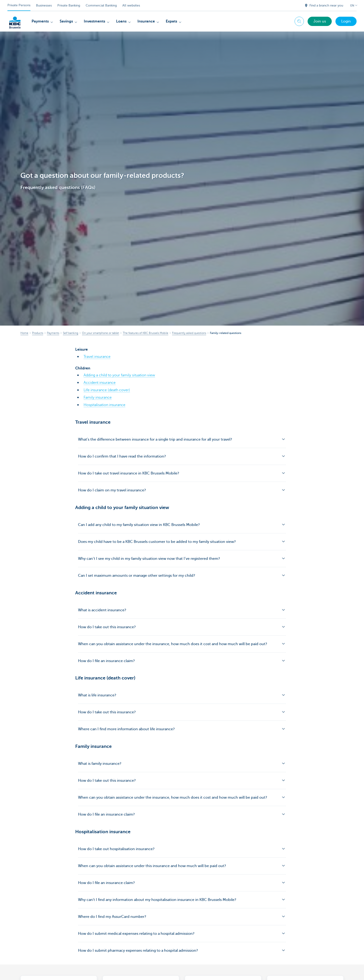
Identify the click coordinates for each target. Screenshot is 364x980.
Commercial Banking (101, 5)
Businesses (44, 5)
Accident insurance (100, 383)
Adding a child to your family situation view (119, 375)
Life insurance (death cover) (107, 390)
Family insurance (98, 397)
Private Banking (69, 5)
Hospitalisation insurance (104, 405)
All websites (131, 5)
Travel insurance (97, 357)
